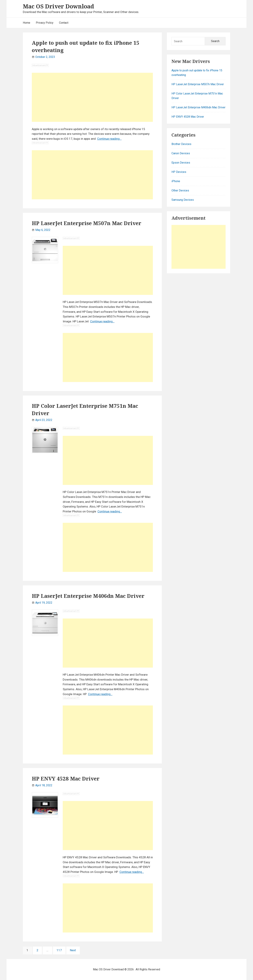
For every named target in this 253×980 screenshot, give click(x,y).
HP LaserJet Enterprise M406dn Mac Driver (88, 596)
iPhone (176, 181)
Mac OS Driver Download (58, 6)
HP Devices (179, 172)
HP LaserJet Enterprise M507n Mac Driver (87, 223)
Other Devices (180, 190)
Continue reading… (109, 139)
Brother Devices (181, 144)
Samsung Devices (183, 200)
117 (60, 950)
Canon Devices (181, 153)
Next (73, 950)
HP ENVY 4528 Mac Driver (66, 779)
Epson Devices (181, 163)
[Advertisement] (92, 97)
